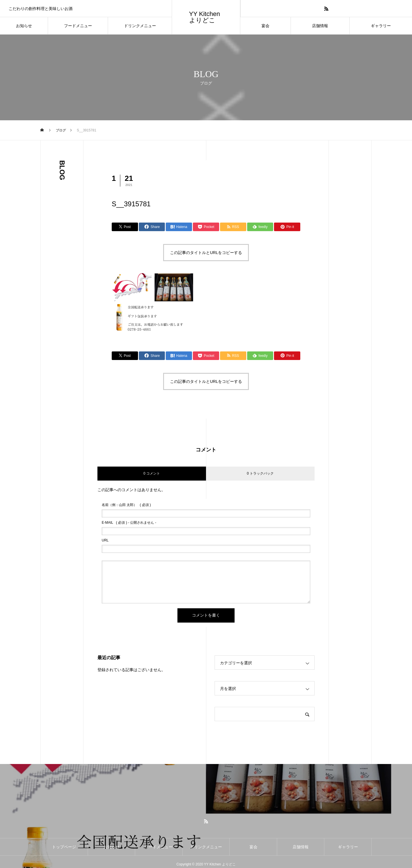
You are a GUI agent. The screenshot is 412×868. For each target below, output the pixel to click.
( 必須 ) (126, 505)
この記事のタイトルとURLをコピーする (206, 253)
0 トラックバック (260, 473)
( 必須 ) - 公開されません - (129, 523)
